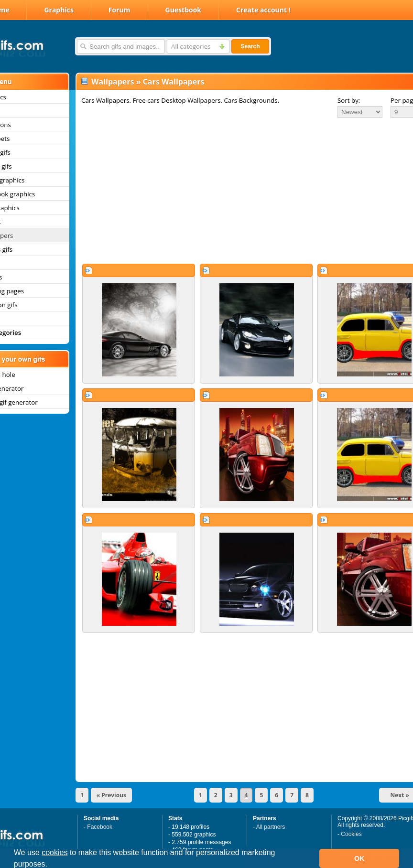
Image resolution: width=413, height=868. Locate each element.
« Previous (111, 795)
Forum (120, 10)
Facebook (100, 827)
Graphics (59, 10)
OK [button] (359, 858)
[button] (51, 865)
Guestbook (184, 10)
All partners (271, 827)
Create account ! (263, 10)
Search (250, 46)
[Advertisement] (234, 191)
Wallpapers (113, 82)
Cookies (351, 834)
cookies (54, 852)
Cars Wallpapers (174, 82)
